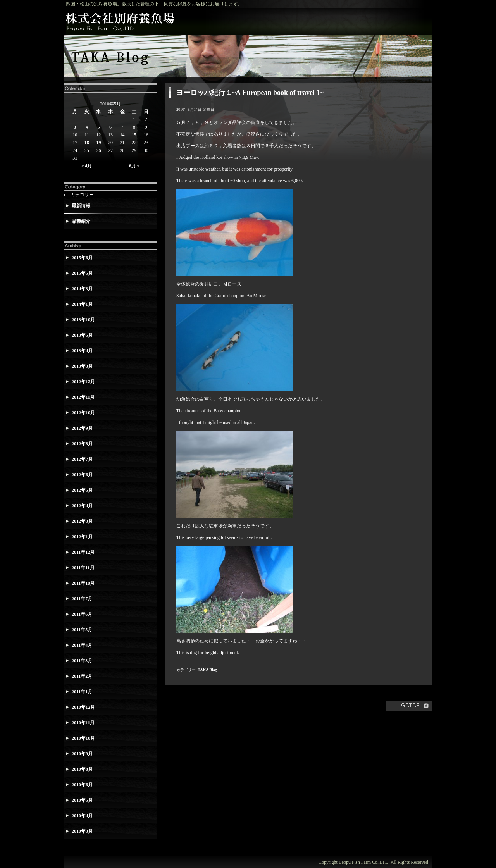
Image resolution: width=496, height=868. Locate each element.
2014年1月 (82, 304)
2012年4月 (82, 506)
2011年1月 (82, 692)
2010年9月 (82, 754)
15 (134, 135)
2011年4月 (82, 645)
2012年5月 (82, 490)
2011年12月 (83, 552)
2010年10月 (83, 738)
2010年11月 (83, 723)
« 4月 (87, 166)
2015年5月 (82, 273)
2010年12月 (83, 707)
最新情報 (81, 206)
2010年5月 (82, 800)
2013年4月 (82, 351)
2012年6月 (82, 475)
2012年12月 (83, 382)
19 (98, 143)
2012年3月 (82, 521)
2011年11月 (83, 568)
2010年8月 (82, 769)
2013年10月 (83, 320)
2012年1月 (82, 537)
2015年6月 (82, 258)
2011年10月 (83, 583)
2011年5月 (82, 630)
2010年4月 (82, 816)
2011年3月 (82, 661)
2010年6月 (82, 785)
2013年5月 (82, 335)
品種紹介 (81, 221)
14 (122, 135)
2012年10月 (83, 413)
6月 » (134, 166)
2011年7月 (82, 599)
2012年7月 (82, 459)
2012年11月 (83, 397)
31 (75, 158)
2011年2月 (82, 676)
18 (87, 143)
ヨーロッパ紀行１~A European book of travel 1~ (250, 93)
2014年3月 (82, 289)
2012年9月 (82, 428)
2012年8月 (82, 444)
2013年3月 (82, 366)
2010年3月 (82, 831)
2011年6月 (82, 614)
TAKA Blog (207, 670)
